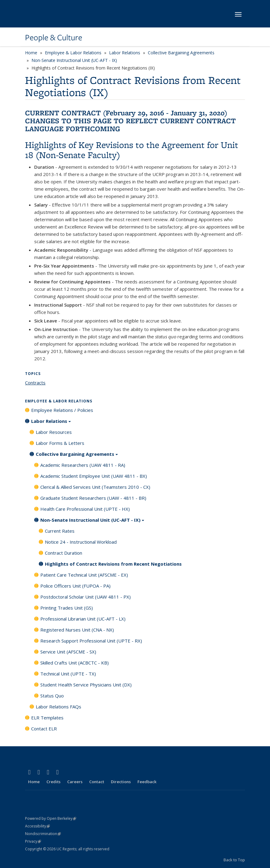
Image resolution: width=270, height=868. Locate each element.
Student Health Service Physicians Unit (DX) (86, 685)
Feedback (147, 782)
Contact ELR (44, 729)
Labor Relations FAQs (58, 707)
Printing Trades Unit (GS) (67, 608)
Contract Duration (64, 553)
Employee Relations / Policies (62, 410)
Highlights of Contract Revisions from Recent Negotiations (113, 564)
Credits (53, 782)
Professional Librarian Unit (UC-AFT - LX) (83, 619)
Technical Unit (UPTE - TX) (68, 674)
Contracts (35, 383)
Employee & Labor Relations (73, 53)
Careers (75, 782)
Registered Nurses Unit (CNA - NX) (77, 630)
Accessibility (37, 826)
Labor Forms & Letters (60, 443)
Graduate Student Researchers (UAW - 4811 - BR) (93, 498)
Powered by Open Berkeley (51, 818)
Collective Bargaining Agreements (181, 53)
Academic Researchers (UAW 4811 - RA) (83, 465)
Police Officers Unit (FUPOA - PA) (75, 586)
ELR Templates (47, 718)
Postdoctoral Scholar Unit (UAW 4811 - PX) (86, 597)
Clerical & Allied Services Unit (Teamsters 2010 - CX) (95, 487)
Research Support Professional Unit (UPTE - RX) (91, 641)
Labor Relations (125, 53)
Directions (121, 782)
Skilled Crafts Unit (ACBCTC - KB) (75, 663)
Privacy (33, 841)
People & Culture (54, 38)
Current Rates (60, 531)
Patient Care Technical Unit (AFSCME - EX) (84, 575)
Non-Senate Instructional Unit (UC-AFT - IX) (74, 60)
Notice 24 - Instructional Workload (81, 542)
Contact (97, 782)
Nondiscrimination (43, 834)
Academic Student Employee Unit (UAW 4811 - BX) (94, 476)
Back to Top (234, 860)
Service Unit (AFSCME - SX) (68, 652)
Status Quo (52, 696)
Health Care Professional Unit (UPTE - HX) (85, 509)
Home (31, 53)
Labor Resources (54, 432)
